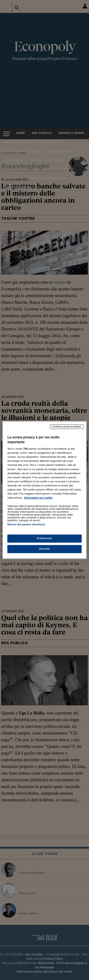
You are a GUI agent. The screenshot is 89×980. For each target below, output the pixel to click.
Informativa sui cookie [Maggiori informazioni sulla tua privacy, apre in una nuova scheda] (38, 498)
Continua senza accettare (67, 426)
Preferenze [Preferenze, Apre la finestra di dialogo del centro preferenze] (45, 538)
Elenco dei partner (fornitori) (26, 524)
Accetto (45, 549)
